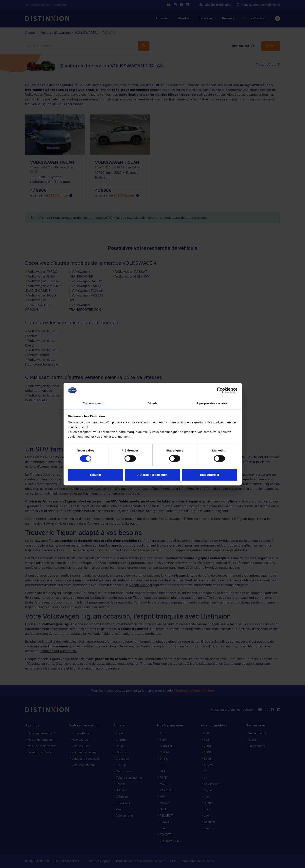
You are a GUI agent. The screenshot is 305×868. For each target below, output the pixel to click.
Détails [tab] (153, 403)
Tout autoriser (209, 475)
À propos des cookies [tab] (212, 403)
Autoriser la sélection (152, 475)
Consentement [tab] (93, 403)
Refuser (96, 475)
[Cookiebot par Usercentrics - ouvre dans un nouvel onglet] (220, 390)
